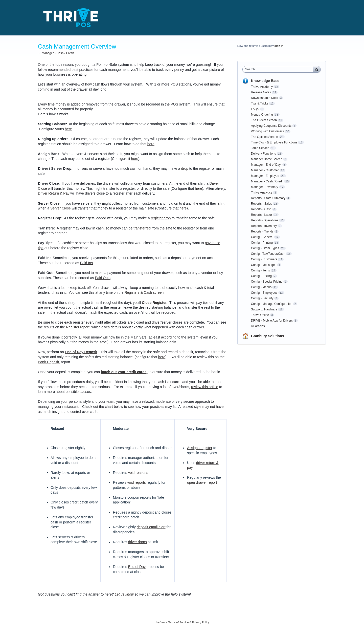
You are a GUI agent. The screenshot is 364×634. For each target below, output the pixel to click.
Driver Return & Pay (54, 193)
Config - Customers (264, 259)
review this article (205, 387)
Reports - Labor (261, 215)
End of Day (137, 567)
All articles (258, 326)
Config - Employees (264, 293)
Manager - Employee (265, 176)
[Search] (317, 69)
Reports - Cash (261, 209)
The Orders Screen (264, 120)
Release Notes (261, 92)
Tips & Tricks (260, 103)
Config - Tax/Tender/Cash (268, 254)
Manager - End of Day (266, 165)
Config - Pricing (261, 276)
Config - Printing (262, 243)
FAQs (255, 109)
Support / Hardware (264, 309)
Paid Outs (103, 278)
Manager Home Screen (267, 159)
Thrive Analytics (262, 193)
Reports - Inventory (264, 226)
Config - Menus (261, 287)
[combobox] (279, 69)
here (69, 129)
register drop (161, 218)
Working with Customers (267, 131)
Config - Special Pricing (267, 282)
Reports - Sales (261, 204)
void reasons (138, 473)
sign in (279, 46)
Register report (78, 327)
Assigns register (200, 448)
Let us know (124, 594)
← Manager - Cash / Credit (56, 53)
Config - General (262, 237)
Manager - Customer (265, 170)
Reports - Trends (262, 231)
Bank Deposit (49, 362)
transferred (142, 228)
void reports (137, 482)
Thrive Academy (262, 87)
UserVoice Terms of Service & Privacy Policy (182, 622)
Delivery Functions (264, 154)
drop (185, 168)
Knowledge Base (265, 81)
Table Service (260, 148)
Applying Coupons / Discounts (271, 126)
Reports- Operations (265, 220)
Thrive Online (260, 315)
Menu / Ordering (262, 115)
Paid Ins (87, 263)
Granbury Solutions (268, 336)
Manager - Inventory (265, 187)
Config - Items (260, 270)
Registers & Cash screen (144, 292)
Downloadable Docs (265, 98)
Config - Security (262, 298)
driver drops (138, 542)
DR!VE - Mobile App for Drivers (272, 321)
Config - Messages (264, 265)
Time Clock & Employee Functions (274, 142)
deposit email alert (151, 527)
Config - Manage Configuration (272, 304)
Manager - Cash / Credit (267, 181)
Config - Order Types (265, 248)
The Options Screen (265, 137)
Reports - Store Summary (268, 198)
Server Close (61, 208)
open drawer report (202, 482)
